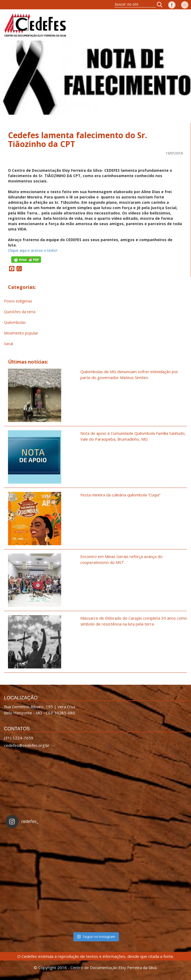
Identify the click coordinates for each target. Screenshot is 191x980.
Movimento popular (21, 333)
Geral (9, 344)
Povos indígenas (18, 301)
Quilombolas (15, 322)
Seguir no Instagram (96, 937)
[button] (161, 5)
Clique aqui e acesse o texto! (33, 250)
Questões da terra (20, 312)
